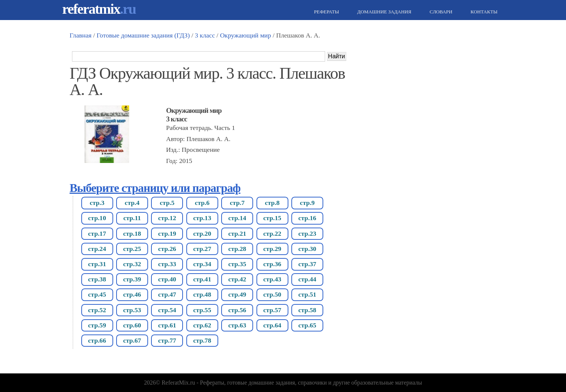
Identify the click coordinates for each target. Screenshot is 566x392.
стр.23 (307, 233)
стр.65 (307, 325)
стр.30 (307, 249)
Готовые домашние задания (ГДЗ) (143, 35)
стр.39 (132, 279)
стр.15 (272, 218)
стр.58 (307, 310)
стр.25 (132, 249)
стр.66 (97, 340)
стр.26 (167, 249)
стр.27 (202, 249)
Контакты (483, 12)
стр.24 (97, 249)
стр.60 (132, 325)
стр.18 (132, 233)
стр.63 (237, 325)
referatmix (99, 9)
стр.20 (202, 233)
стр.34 (202, 264)
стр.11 (132, 218)
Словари (440, 12)
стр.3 (97, 203)
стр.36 (272, 264)
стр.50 (272, 294)
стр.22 (272, 233)
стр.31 (97, 264)
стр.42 (237, 279)
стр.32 (132, 264)
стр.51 (307, 294)
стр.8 (272, 203)
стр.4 (132, 203)
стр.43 (272, 279)
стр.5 (167, 203)
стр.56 (237, 310)
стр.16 (307, 218)
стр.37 (307, 264)
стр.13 (202, 218)
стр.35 (237, 264)
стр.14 (237, 218)
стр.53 (132, 310)
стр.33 (167, 264)
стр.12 (167, 218)
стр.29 (272, 249)
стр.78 (202, 340)
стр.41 (202, 279)
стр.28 (237, 249)
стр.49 (237, 294)
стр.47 (167, 294)
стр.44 (307, 279)
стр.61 (167, 325)
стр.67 (132, 340)
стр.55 (202, 310)
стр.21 (237, 233)
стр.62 (202, 325)
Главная (81, 35)
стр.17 (97, 233)
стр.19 (167, 233)
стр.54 (167, 310)
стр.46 (132, 294)
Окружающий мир (246, 35)
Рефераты (325, 12)
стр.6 (202, 203)
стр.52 (97, 310)
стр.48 (202, 294)
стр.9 (307, 203)
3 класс (205, 35)
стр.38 (97, 279)
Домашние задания (383, 12)
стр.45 (97, 294)
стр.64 (272, 325)
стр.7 (237, 203)
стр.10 (97, 218)
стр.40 (167, 279)
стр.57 (272, 310)
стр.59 (97, 325)
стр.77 (167, 340)
